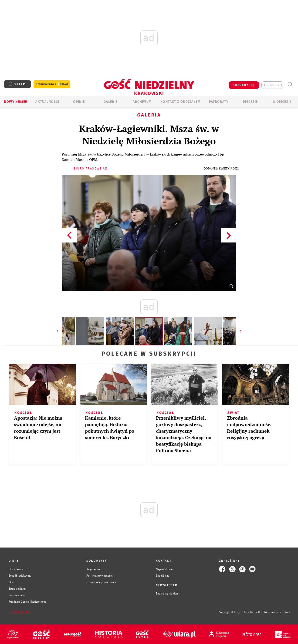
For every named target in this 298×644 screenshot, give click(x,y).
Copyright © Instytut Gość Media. (239, 612)
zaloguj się (272, 85)
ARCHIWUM (142, 102)
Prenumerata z (52, 84)
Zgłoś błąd (19, 612)
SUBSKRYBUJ (244, 85)
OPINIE (79, 102)
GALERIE (111, 102)
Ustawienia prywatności (101, 582)
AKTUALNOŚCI (47, 102)
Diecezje (250, 102)
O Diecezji (282, 102)
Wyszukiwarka (290, 85)
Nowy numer (16, 102)
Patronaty (219, 102)
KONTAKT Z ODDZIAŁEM (181, 102)
